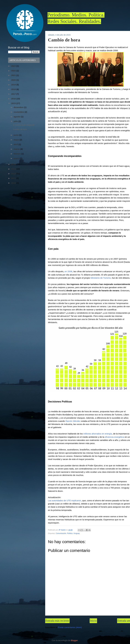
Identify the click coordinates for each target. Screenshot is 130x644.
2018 (14, 89)
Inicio (93, 621)
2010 (14, 183)
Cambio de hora (20, 129)
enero (17, 158)
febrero (17, 154)
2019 (14, 85)
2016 (14, 99)
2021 (14, 75)
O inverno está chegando (24, 125)
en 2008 (69, 271)
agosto (17, 117)
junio (16, 135)
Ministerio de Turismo (101, 278)
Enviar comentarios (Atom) (70, 627)
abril (16, 144)
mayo (17, 140)
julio (16, 121)
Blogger (74, 640)
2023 (14, 66)
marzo (17, 149)
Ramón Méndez (73, 421)
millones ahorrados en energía (97, 434)
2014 (14, 164)
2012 (14, 174)
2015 (14, 103)
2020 (14, 80)
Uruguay (77, 533)
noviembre (19, 112)
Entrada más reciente (57, 621)
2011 (14, 178)
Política (70, 533)
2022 (14, 71)
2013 (14, 169)
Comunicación (61, 533)
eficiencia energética (114, 437)
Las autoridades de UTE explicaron (65, 501)
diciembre (19, 107)
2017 (14, 94)
